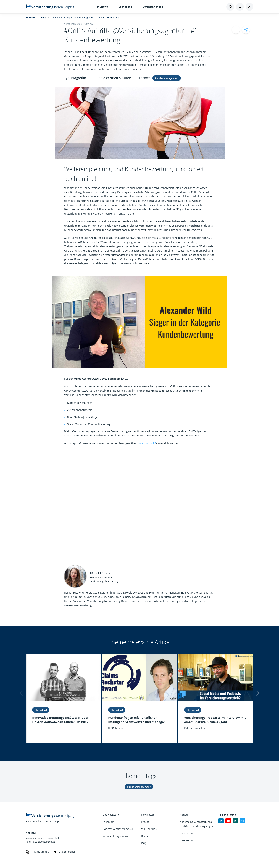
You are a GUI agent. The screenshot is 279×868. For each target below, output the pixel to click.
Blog (44, 17)
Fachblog (108, 822)
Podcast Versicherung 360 (118, 829)
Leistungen (125, 7)
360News (102, 7)
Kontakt (185, 815)
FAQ (144, 843)
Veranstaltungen (153, 7)
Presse (145, 822)
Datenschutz (187, 840)
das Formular (145, 443)
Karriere (146, 836)
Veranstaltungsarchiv (115, 836)
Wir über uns (149, 829)
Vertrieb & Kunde (119, 78)
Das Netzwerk (111, 815)
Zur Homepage (51, 7)
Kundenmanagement (167, 78)
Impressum (187, 833)
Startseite (31, 17)
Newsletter (148, 815)
